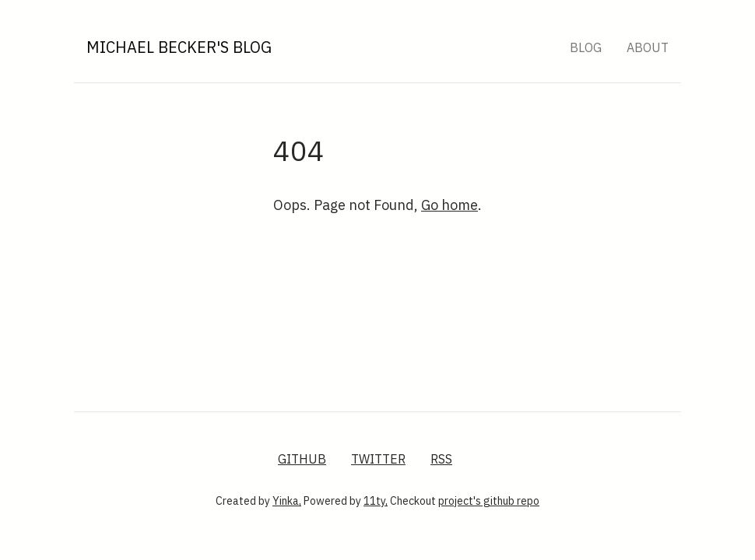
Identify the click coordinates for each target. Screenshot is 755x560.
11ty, (376, 501)
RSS (441, 459)
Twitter (378, 459)
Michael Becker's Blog (179, 47)
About (648, 47)
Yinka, (287, 501)
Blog (586, 47)
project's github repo (489, 501)
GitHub (302, 459)
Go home (449, 205)
